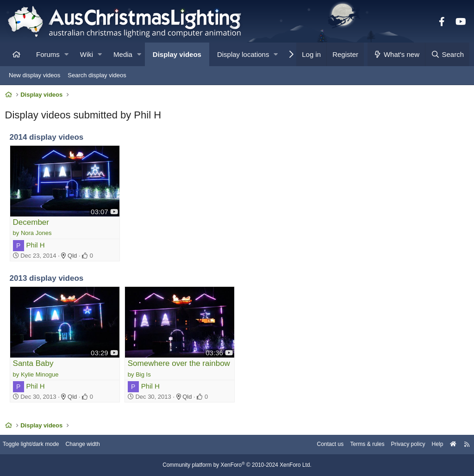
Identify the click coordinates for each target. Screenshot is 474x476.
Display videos (177, 54)
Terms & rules (355, 445)
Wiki (87, 54)
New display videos (34, 75)
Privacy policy (399, 445)
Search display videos (97, 75)
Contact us (316, 445)
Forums (48, 54)
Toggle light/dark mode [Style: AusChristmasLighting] (39, 445)
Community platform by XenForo (237, 465)
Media (123, 54)
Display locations (243, 54)
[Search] (447, 54)
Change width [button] (94, 445)
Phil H (37, 246)
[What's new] (396, 54)
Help (430, 445)
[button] (66, 54)
